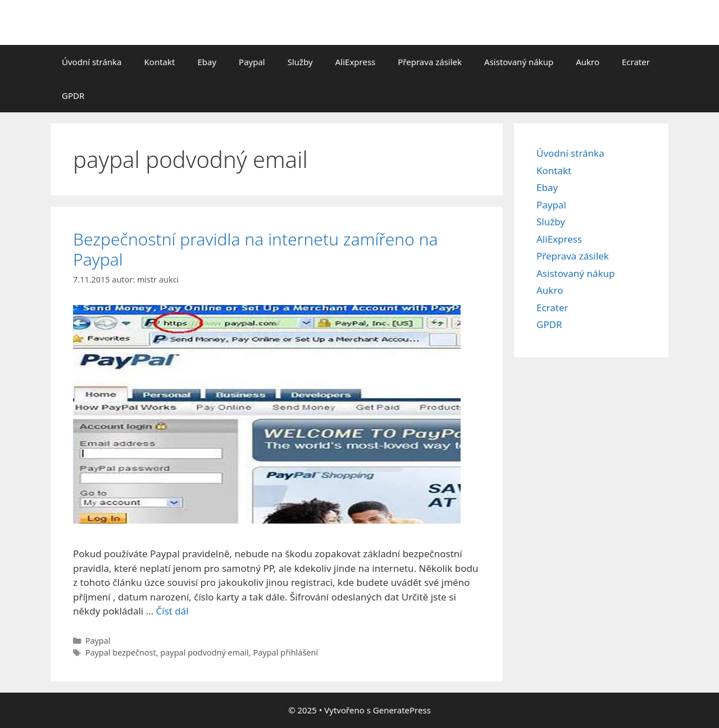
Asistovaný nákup (519, 62)
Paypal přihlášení (285, 652)
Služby (300, 62)
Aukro (588, 62)
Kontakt (160, 62)
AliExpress (356, 62)
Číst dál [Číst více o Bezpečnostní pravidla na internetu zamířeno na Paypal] (172, 611)
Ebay (207, 62)
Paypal (252, 62)
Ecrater (636, 62)
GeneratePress (402, 710)
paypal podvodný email (204, 652)
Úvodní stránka (92, 62)
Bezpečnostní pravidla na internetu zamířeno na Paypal (256, 249)
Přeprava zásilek (430, 62)
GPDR (73, 95)
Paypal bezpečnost (121, 652)
